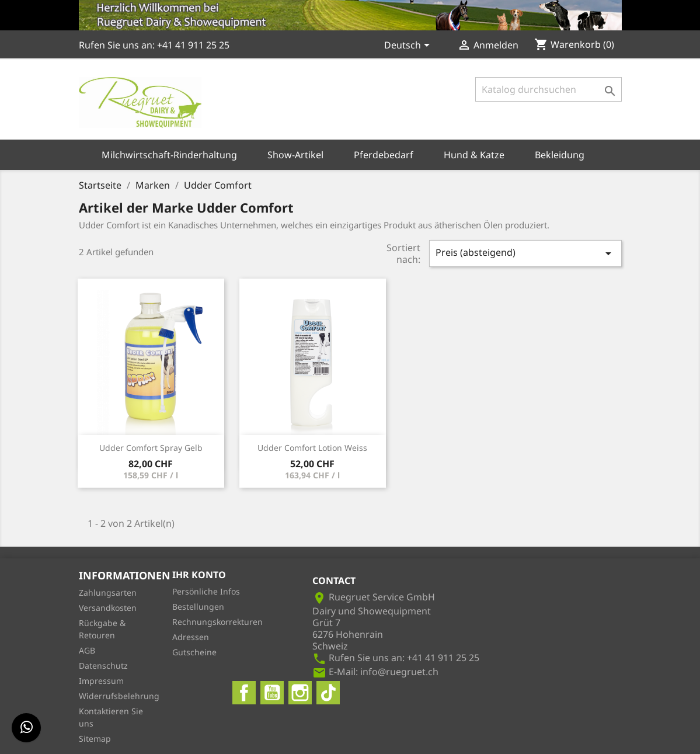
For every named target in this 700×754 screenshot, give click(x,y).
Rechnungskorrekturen (217, 622)
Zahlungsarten (108, 593)
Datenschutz (103, 666)
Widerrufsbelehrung (119, 696)
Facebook (244, 693)
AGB (87, 650)
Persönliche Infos (206, 591)
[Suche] (548, 89)
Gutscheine (194, 652)
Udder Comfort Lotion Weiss (312, 448)
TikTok (328, 693)
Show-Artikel (295, 155)
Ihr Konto (199, 575)
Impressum (101, 681)
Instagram (300, 693)
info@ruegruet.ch (399, 672)
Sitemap (95, 739)
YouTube (272, 693)
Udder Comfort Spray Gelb (151, 448)
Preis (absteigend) (525, 253)
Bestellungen (198, 607)
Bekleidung (560, 155)
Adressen (191, 637)
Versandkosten (108, 608)
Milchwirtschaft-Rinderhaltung (169, 155)
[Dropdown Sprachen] (409, 46)
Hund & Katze (474, 155)
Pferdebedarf (384, 155)
